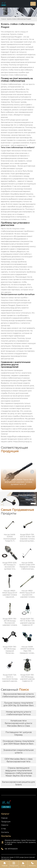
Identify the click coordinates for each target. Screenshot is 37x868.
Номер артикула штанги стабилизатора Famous (18, 713)
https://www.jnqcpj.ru (22, 442)
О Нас (23, 864)
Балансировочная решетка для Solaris (18, 783)
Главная (4, 19)
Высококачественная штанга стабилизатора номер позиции (18, 695)
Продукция (14, 864)
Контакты (32, 864)
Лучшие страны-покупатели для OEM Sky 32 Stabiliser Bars (19, 704)
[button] (32, 472)
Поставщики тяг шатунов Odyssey (19, 734)
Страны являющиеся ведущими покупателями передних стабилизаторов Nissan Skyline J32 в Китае (19, 772)
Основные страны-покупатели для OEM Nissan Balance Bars (18, 742)
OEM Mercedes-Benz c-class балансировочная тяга (18, 760)
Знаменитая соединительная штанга (18, 751)
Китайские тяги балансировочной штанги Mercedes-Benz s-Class (18, 723)
